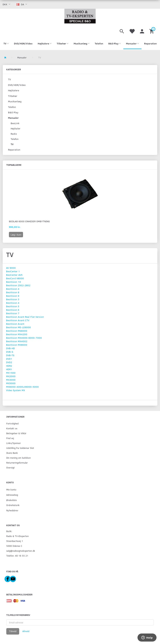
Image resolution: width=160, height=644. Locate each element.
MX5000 (11, 383)
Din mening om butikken (18, 458)
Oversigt (10, 467)
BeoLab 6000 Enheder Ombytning (29, 221)
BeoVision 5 (13, 306)
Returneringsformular (17, 463)
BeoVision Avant (15, 324)
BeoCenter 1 (13, 271)
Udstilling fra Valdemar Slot (20, 448)
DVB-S (10, 352)
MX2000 (11, 376)
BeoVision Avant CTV (18, 320)
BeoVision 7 (13, 313)
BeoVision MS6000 (17, 331)
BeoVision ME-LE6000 (18, 327)
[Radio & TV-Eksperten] (80, 16)
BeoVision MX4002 (17, 341)
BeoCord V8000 (15, 278)
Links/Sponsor (14, 443)
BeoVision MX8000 (17, 345)
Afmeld (26, 631)
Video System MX (16, 390)
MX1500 (11, 373)
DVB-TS (10, 355)
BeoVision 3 (13, 299)
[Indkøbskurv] (152, 31)
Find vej (10, 438)
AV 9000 (11, 268)
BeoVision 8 (13, 292)
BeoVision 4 (13, 289)
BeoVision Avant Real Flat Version (25, 317)
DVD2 (9, 362)
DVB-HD (10, 348)
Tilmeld (13, 631)
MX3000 (11, 380)
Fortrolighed (12, 423)
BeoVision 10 (14, 282)
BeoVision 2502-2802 (18, 285)
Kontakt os (12, 428)
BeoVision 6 (13, 310)
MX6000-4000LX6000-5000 (22, 387)
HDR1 (9, 369)
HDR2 (9, 366)
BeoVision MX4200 (17, 334)
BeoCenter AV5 (14, 275)
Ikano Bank (12, 453)
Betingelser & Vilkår (16, 433)
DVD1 (9, 359)
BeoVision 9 (13, 296)
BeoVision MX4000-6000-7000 (24, 338)
